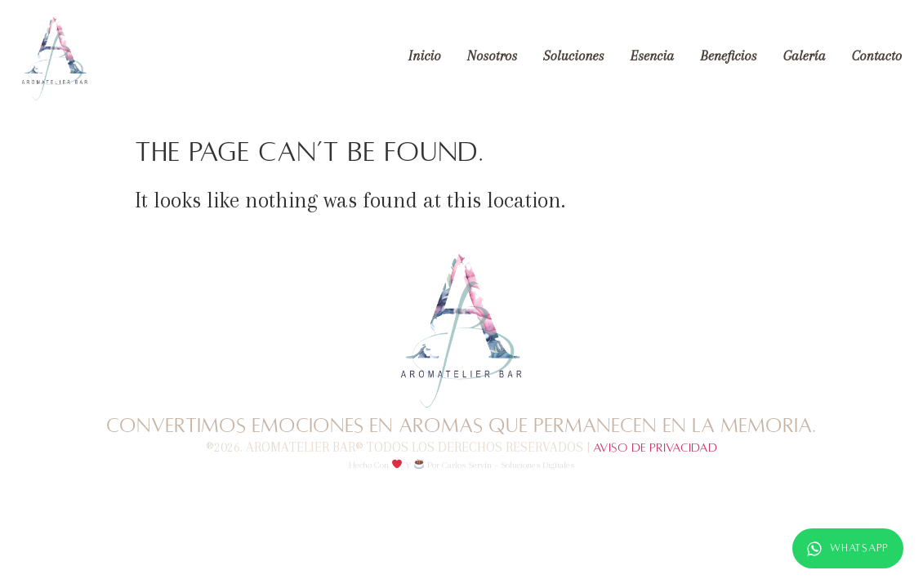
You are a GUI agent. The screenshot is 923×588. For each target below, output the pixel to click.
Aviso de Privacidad (655, 448)
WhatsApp (848, 549)
